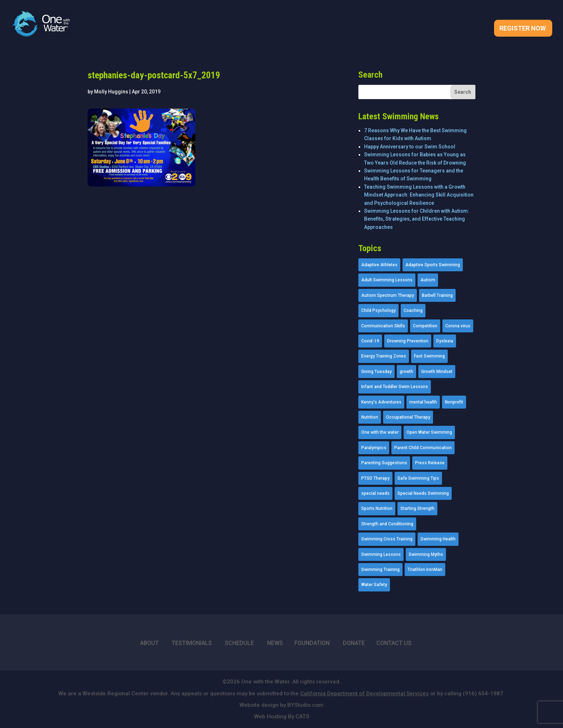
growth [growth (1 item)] (406, 372)
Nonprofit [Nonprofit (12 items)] (454, 402)
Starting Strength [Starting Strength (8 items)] (417, 508)
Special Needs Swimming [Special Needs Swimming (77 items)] (423, 493)
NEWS (275, 643)
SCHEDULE (239, 643)
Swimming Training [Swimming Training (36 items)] (380, 570)
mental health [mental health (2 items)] (423, 402)
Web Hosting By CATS (282, 717)
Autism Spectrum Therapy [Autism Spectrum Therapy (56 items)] (388, 295)
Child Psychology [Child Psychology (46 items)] (378, 310)
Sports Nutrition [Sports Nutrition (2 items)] (377, 508)
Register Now (523, 29)
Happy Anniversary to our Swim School (410, 147)
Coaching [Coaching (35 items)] (413, 310)
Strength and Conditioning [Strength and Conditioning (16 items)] (387, 524)
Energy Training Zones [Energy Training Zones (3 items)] (384, 356)
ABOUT (149, 643)
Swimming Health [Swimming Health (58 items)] (438, 539)
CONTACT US (394, 643)
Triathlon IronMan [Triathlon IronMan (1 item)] (425, 570)
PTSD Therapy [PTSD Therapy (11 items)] (375, 478)
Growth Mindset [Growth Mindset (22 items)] (437, 372)
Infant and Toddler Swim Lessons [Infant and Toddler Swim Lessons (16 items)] (395, 387)
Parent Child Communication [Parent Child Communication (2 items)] (423, 448)
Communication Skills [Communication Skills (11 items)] (383, 326)
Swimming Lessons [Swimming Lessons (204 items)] (381, 554)
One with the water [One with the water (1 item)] (380, 432)
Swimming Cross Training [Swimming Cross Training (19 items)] (387, 539)
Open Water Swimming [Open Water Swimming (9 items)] (429, 432)
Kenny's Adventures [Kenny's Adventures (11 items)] (381, 402)
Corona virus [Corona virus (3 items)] (458, 326)
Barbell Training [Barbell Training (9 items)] (437, 295)
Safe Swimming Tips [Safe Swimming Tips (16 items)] (418, 478)
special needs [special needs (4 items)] (375, 493)
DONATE (354, 643)
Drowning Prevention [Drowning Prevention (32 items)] (408, 341)
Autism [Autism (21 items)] (428, 280)
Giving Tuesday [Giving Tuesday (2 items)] (376, 372)
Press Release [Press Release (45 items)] (430, 463)
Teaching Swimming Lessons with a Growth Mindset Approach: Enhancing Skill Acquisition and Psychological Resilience (419, 195)
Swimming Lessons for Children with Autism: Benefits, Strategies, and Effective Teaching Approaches (417, 219)
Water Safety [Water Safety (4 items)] (374, 585)
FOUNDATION (312, 643)
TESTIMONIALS (192, 643)
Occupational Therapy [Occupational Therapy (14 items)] (408, 417)
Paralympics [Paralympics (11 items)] (374, 448)
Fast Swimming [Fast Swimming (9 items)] (429, 356)
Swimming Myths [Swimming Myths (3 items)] (426, 554)
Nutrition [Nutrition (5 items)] (370, 417)
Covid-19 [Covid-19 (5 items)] (370, 341)
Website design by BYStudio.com (281, 705)
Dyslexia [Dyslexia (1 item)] (445, 341)
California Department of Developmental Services (364, 694)
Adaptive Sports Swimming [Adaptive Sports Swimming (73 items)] (433, 265)
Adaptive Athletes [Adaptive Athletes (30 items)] (379, 265)
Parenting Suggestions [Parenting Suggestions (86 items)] (384, 463)
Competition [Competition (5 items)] (425, 326)
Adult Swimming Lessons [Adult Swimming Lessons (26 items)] (387, 280)
